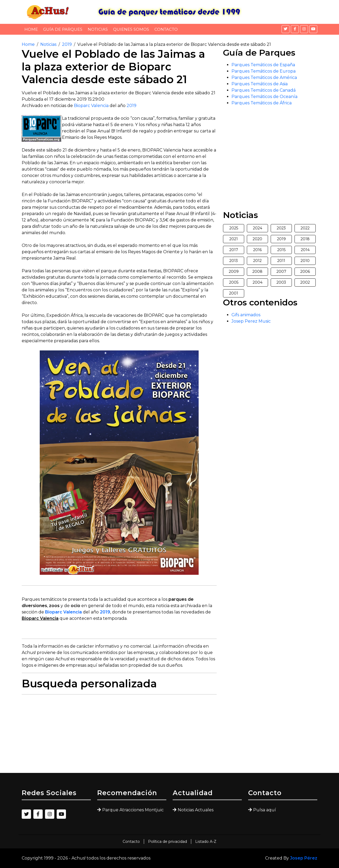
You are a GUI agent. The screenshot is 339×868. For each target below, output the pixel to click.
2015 (281, 250)
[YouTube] (313, 29)
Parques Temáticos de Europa (264, 71)
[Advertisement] (119, 736)
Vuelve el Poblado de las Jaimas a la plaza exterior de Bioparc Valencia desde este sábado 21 (174, 44)
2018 (305, 239)
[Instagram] (304, 29)
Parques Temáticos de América (264, 77)
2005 (234, 282)
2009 (234, 271)
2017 (234, 250)
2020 (257, 239)
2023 (281, 228)
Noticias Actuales (196, 810)
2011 (281, 261)
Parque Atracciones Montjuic (133, 810)
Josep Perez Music (251, 321)
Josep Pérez (304, 858)
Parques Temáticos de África (262, 103)
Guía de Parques (63, 29)
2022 (305, 228)
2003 (281, 282)
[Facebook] (295, 29)
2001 (234, 293)
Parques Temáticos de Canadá (264, 90)
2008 (257, 271)
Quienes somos (131, 29)
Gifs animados (246, 315)
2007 (281, 271)
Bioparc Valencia (91, 106)
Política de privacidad (168, 842)
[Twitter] (286, 29)
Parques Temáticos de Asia (260, 84)
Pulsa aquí (265, 810)
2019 (67, 44)
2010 (305, 261)
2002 (305, 282)
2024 (258, 228)
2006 (305, 271)
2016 (257, 250)
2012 (257, 261)
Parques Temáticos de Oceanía (264, 97)
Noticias (98, 29)
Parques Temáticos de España (263, 65)
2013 (234, 261)
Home (31, 29)
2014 (305, 250)
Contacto (166, 29)
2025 (234, 228)
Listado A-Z (206, 842)
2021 (234, 239)
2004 (258, 282)
